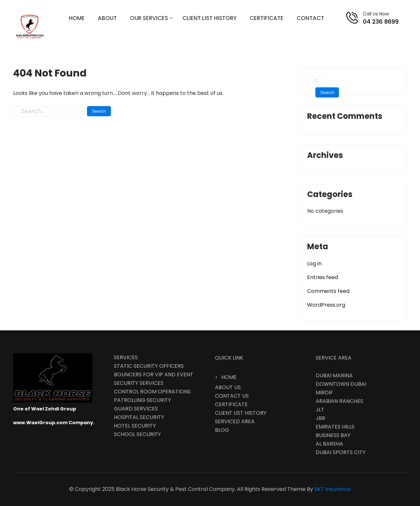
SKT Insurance (333, 489)
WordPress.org (326, 305)
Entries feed (323, 277)
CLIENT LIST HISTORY (210, 18)
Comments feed (328, 291)
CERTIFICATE (267, 18)
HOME (77, 18)
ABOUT (107, 18)
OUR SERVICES (149, 18)
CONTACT (310, 18)
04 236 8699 (381, 22)
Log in (314, 264)
